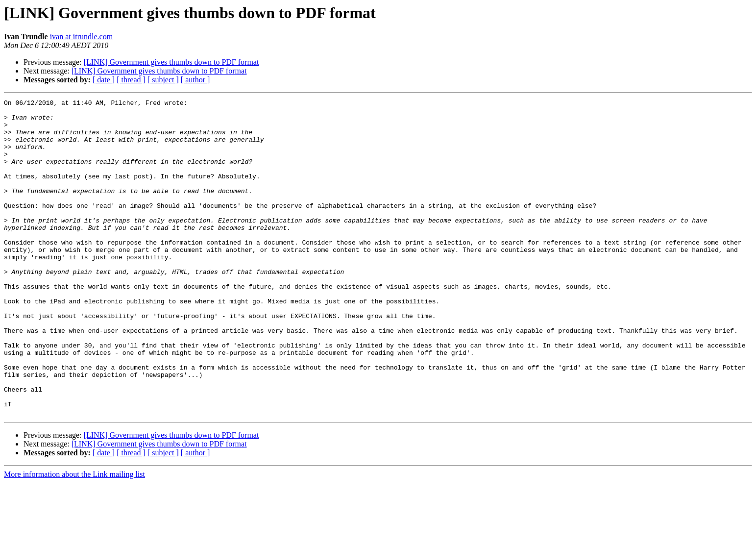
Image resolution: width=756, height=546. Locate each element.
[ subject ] (163, 80)
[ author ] (195, 80)
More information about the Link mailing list (74, 537)
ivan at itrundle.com (81, 37)
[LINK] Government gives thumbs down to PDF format (171, 62)
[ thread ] (131, 80)
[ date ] (104, 80)
